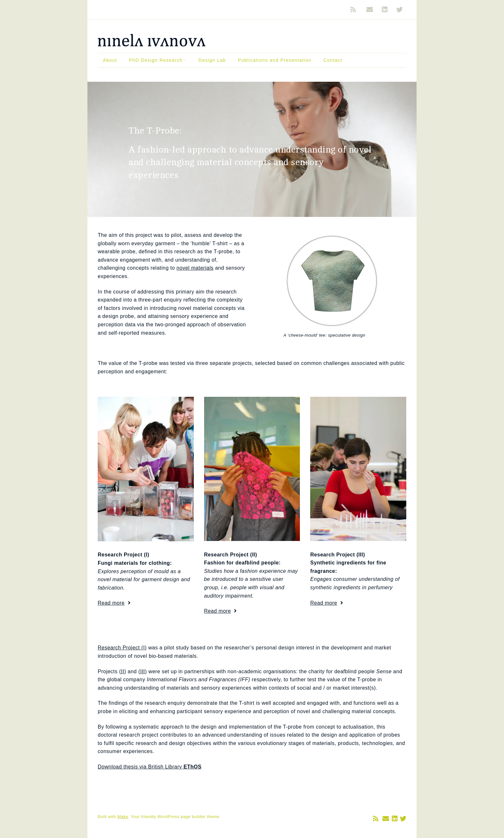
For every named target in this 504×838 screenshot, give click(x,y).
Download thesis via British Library (150, 767)
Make (123, 817)
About (110, 60)
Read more (111, 603)
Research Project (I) (122, 648)
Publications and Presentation (275, 60)
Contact (333, 60)
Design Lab (212, 60)
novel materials (195, 268)
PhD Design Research (156, 60)
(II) (123, 671)
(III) (143, 671)
